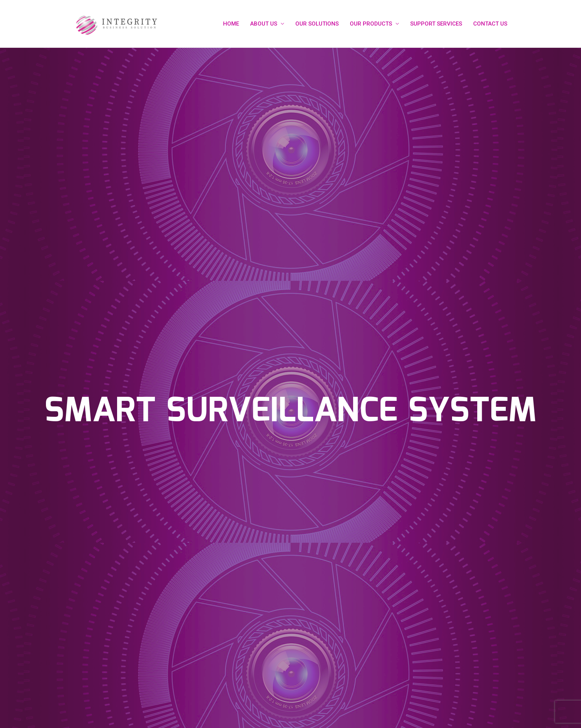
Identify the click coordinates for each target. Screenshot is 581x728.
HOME (231, 24)
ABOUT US (264, 24)
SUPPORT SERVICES (436, 24)
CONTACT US (490, 24)
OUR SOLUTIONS (317, 24)
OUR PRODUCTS (371, 24)
